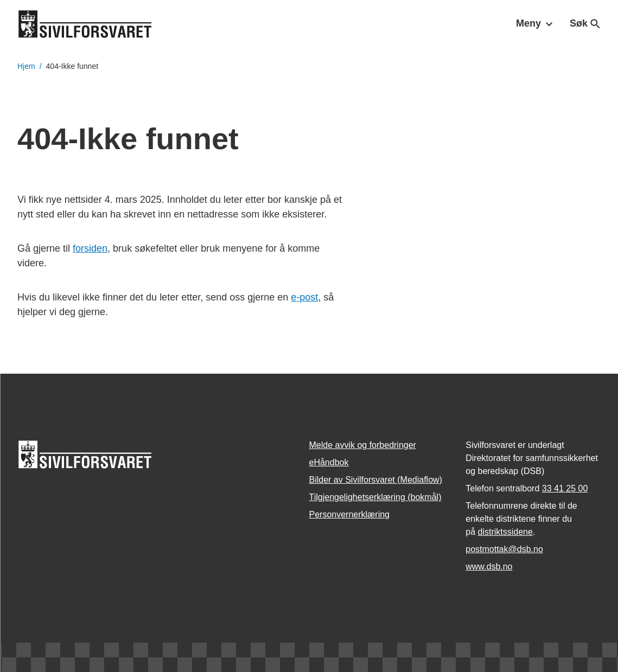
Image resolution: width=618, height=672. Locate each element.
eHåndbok (329, 462)
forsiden (90, 248)
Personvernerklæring (350, 514)
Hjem (26, 66)
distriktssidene (505, 532)
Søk (585, 23)
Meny (534, 23)
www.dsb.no (489, 567)
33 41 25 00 (565, 488)
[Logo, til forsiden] (85, 24)
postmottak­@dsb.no (504, 549)
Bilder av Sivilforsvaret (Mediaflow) (376, 480)
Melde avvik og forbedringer (363, 445)
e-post (304, 297)
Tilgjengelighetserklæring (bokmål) (375, 497)
